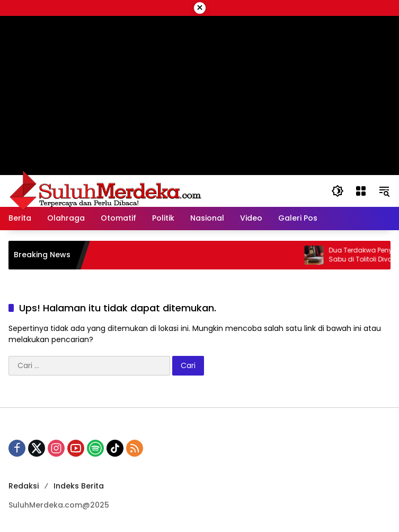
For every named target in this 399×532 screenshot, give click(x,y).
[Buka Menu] (361, 191)
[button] (338, 191)
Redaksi (24, 486)
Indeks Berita (79, 486)
